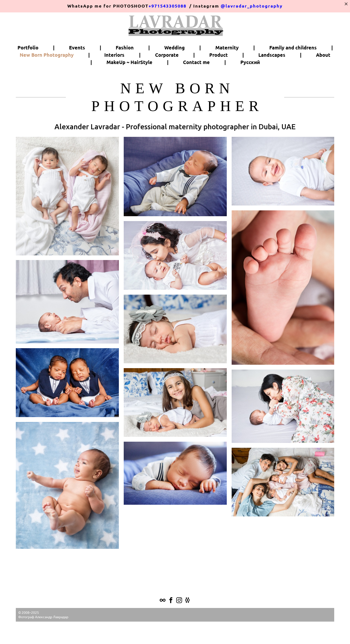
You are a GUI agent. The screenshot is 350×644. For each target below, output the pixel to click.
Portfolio (28, 62)
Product (219, 70)
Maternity (227, 62)
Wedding (175, 62)
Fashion (125, 62)
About (323, 70)
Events (77, 62)
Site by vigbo (175, 633)
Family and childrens (293, 62)
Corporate (167, 70)
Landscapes (272, 70)
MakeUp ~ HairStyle (129, 77)
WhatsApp (80, 6)
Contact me (196, 77)
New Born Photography (47, 70)
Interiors (114, 70)
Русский (250, 77)
